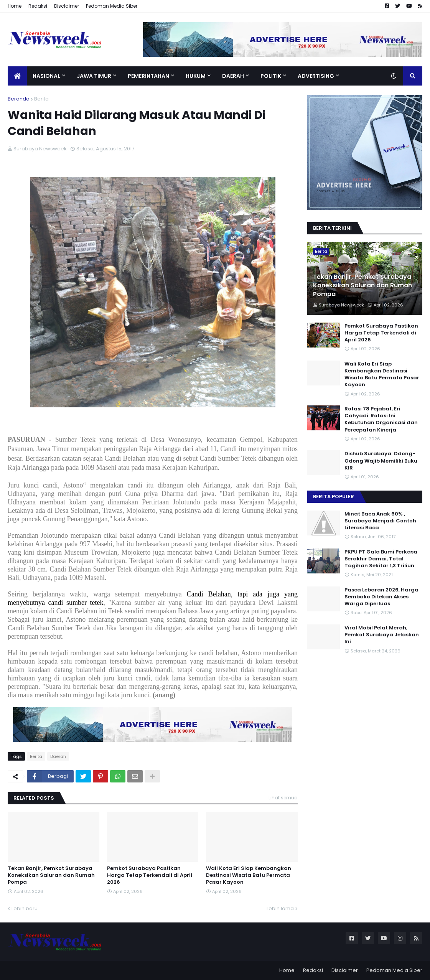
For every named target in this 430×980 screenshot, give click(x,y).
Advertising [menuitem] (316, 76)
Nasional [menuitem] (46, 76)
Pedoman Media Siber (112, 6)
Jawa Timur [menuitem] (94, 76)
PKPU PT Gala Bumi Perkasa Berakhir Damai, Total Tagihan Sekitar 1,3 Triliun (381, 559)
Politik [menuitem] (271, 76)
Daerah (58, 756)
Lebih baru (25, 908)
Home (15, 6)
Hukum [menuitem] (196, 76)
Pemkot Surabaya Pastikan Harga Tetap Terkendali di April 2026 (150, 875)
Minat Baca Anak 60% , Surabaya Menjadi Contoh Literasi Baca (380, 521)
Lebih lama (280, 908)
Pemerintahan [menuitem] (148, 76)
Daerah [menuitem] (233, 76)
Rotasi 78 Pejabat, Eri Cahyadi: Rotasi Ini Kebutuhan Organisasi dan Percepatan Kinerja (381, 419)
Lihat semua (283, 798)
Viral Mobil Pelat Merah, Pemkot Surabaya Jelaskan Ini (382, 635)
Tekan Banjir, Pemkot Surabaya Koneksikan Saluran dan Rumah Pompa (51, 875)
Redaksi (38, 6)
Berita (41, 99)
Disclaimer (67, 6)
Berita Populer (334, 497)
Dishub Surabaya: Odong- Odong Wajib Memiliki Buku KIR (381, 461)
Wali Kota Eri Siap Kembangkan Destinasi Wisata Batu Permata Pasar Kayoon (249, 875)
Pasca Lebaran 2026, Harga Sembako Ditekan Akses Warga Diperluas (381, 597)
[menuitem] (17, 76)
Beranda (19, 99)
